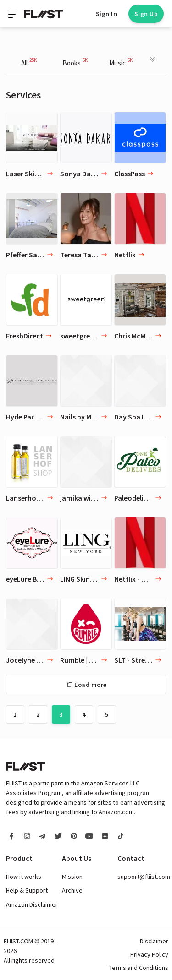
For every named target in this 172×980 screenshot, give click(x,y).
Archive (72, 890)
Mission (72, 877)
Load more (91, 685)
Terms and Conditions (139, 968)
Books (75, 62)
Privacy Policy (149, 954)
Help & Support (27, 890)
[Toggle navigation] (14, 14)
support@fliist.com (144, 877)
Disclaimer (154, 941)
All (29, 62)
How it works (24, 877)
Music (121, 62)
